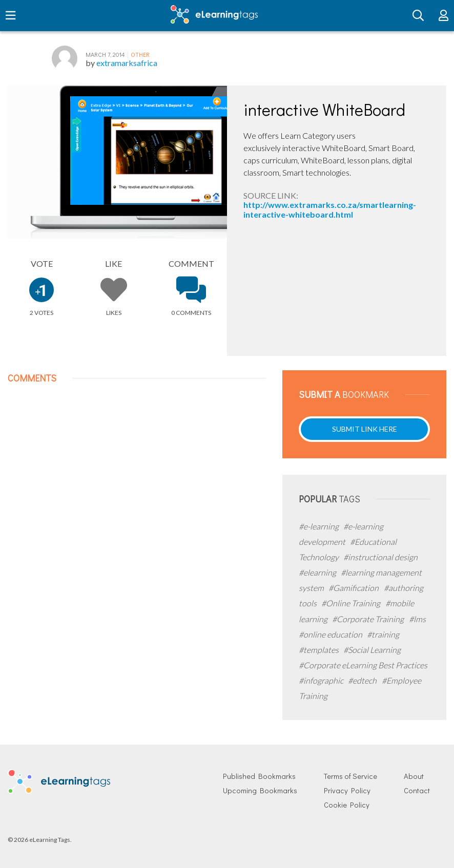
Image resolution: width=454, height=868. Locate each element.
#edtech (363, 680)
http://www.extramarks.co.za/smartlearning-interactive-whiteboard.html (330, 209)
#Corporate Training (369, 619)
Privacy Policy (347, 790)
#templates (319, 650)
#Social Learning (372, 650)
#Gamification (354, 588)
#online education (331, 634)
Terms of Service (350, 776)
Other (140, 54)
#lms (417, 619)
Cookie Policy (347, 805)
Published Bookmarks (259, 776)
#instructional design (380, 557)
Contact (417, 790)
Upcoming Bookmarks (260, 790)
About (414, 776)
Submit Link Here (365, 429)
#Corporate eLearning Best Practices (363, 665)
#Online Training (352, 603)
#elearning (318, 572)
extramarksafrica (127, 63)
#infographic (322, 680)
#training (383, 634)
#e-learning (319, 526)
